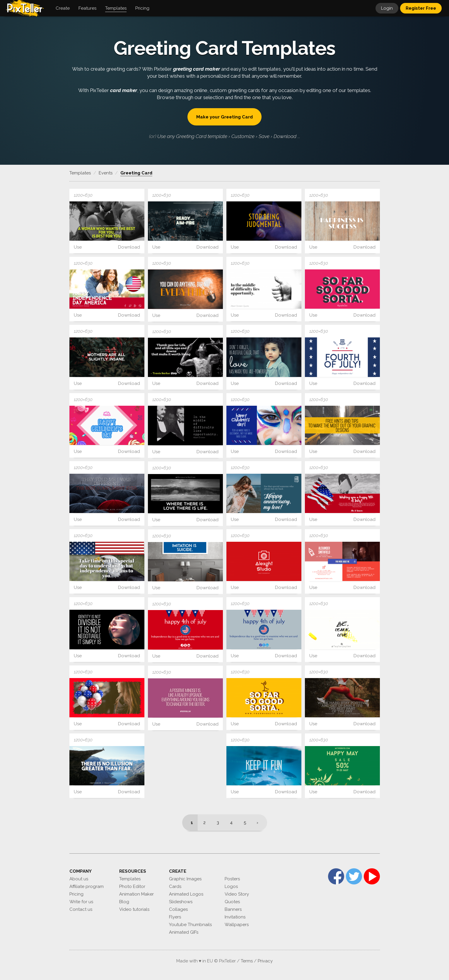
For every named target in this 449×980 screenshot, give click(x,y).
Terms (247, 961)
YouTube (372, 876)
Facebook (336, 876)
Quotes (232, 902)
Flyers (175, 917)
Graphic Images (185, 879)
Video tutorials (134, 909)
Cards (175, 886)
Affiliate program (87, 886)
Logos (231, 886)
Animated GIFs (184, 932)
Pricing (76, 894)
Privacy (265, 961)
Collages (178, 909)
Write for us (81, 902)
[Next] (259, 823)
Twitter (354, 876)
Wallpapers (237, 925)
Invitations (235, 917)
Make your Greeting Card (224, 117)
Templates (130, 879)
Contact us (81, 909)
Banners (233, 909)
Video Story (237, 894)
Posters (232, 879)
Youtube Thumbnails (190, 925)
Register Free (421, 8)
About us (79, 879)
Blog (124, 902)
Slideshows (181, 902)
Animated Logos (186, 894)
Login (387, 8)
